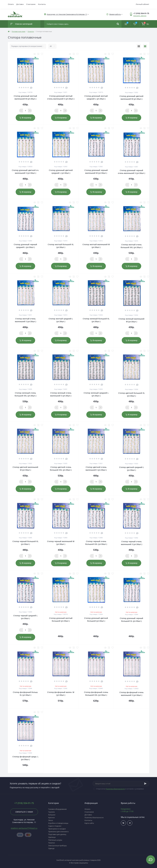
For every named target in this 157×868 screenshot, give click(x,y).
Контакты (42, 4)
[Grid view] (145, 46)
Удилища (52, 837)
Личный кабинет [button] (142, 4)
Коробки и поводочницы (58, 823)
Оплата (11, 4)
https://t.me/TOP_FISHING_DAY (130, 823)
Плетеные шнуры (55, 840)
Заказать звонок (140, 16)
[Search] (118, 24)
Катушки (52, 815)
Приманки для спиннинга (58, 832)
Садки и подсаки (55, 826)
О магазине (31, 4)
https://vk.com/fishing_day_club (123, 823)
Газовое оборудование (57, 809)
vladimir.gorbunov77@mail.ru (24, 828)
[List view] (139, 46)
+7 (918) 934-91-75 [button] (24, 803)
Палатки (52, 843)
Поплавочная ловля (19, 31)
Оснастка (31, 31)
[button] (141, 13)
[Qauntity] (25, 111)
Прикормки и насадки (57, 829)
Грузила (51, 812)
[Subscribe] (145, 784)
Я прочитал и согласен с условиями (120, 789)
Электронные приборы (57, 846)
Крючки (51, 817)
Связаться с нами (24, 812)
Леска (51, 820)
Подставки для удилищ (57, 834)
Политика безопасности (115, 789)
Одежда (51, 848)
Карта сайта (89, 823)
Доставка (20, 4)
